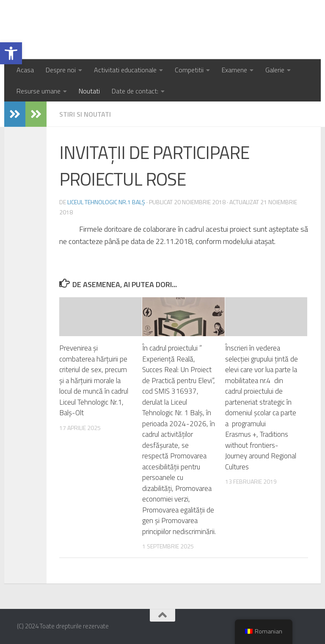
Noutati (89, 91)
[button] (11, 53)
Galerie (275, 70)
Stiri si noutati (85, 114)
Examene (234, 70)
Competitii (189, 70)
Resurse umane (39, 91)
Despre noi (61, 70)
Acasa (25, 70)
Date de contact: (135, 91)
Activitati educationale (125, 70)
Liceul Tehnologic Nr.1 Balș (116, 30)
